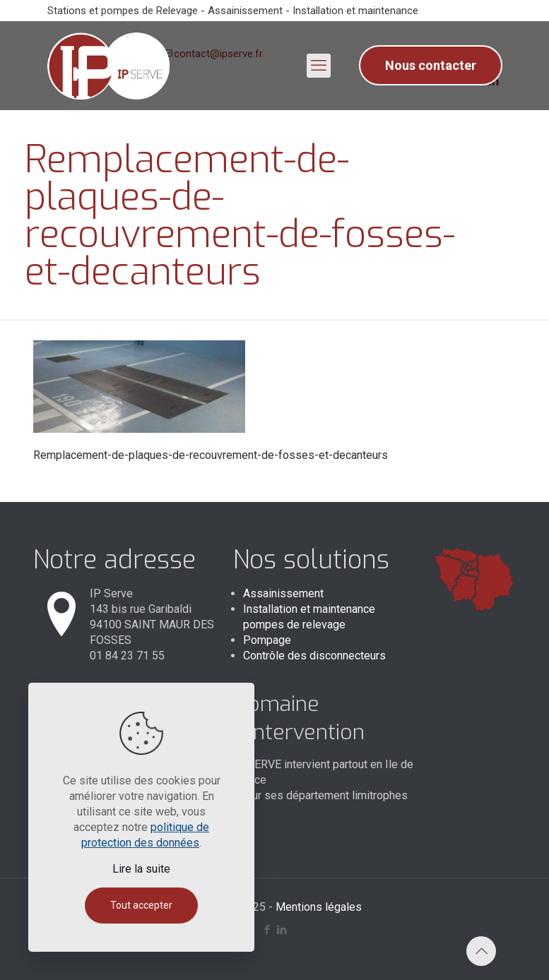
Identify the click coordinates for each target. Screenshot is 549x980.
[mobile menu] (319, 66)
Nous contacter (431, 65)
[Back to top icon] (481, 951)
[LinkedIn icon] (282, 930)
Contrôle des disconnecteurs (314, 656)
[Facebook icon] (267, 930)
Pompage (267, 640)
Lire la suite (141, 869)
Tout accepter (141, 905)
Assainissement (283, 593)
